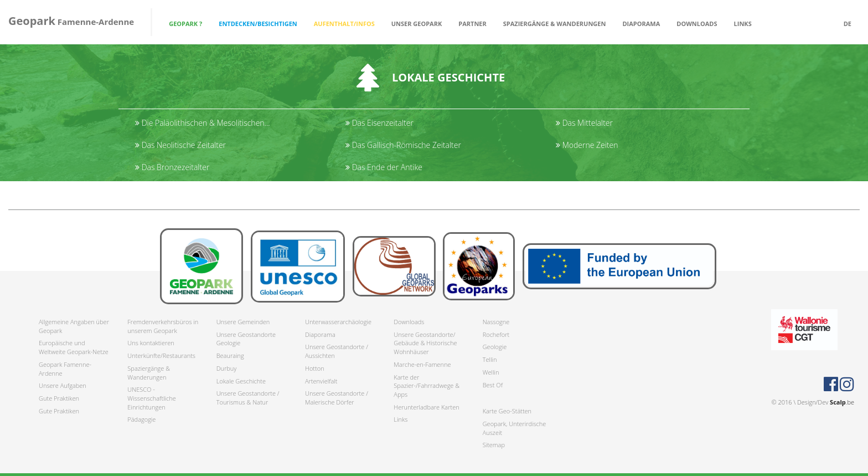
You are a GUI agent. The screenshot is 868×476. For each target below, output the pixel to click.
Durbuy (227, 368)
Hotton (315, 368)
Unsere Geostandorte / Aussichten (337, 351)
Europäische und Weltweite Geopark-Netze (74, 347)
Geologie (495, 347)
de (848, 24)
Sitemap (494, 445)
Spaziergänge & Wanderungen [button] (555, 24)
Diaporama (641, 24)
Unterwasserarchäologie (338, 322)
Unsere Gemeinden (243, 322)
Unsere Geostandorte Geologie (246, 339)
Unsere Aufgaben (63, 385)
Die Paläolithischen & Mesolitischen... (203, 123)
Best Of (493, 385)
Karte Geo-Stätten (507, 411)
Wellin (491, 372)
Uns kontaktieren (151, 343)
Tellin (490, 359)
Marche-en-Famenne (422, 364)
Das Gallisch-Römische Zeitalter (403, 145)
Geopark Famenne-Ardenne (65, 369)
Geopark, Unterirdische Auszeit (515, 428)
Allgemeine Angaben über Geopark (74, 326)
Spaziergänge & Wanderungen (149, 373)
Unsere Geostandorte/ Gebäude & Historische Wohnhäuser (425, 343)
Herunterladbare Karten (426, 407)
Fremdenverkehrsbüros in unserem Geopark (163, 326)
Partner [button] (472, 24)
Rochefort (496, 334)
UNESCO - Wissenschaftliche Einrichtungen (151, 398)
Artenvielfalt (321, 381)
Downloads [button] (697, 24)
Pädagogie (141, 419)
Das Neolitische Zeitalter (180, 145)
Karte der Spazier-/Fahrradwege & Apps (427, 386)
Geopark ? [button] (185, 24)
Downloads (409, 322)
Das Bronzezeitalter (172, 167)
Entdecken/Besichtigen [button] (258, 24)
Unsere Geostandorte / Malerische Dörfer (337, 398)
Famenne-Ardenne (71, 21)
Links (743, 24)
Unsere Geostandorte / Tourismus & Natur (248, 398)
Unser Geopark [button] (417, 24)
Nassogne (496, 322)
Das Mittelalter (584, 123)
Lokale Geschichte (241, 381)
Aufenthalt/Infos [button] (344, 24)
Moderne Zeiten (587, 145)
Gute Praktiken (59, 398)
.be (842, 402)
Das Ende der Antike (384, 167)
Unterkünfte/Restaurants (161, 355)
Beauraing (230, 355)
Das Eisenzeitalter (379, 123)
